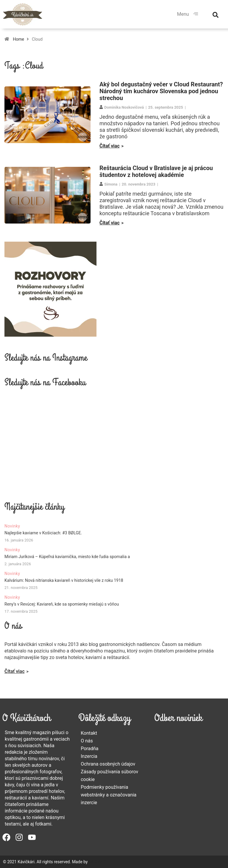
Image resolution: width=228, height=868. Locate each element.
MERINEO (98, 862)
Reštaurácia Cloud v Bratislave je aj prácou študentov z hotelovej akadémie (156, 171)
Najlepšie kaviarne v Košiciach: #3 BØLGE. (43, 533)
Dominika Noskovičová (124, 107)
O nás (87, 741)
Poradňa (90, 749)
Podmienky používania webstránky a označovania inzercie (109, 795)
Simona (111, 184)
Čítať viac (110, 146)
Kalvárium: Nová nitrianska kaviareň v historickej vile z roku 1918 (64, 580)
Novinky (12, 526)
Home (18, 39)
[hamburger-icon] (195, 14)
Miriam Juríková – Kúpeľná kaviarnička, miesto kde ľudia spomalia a (67, 557)
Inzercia (89, 756)
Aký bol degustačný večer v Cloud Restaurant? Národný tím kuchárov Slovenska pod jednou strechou (161, 91)
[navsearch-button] (216, 14)
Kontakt (89, 733)
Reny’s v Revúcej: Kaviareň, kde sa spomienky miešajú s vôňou (62, 604)
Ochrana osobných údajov (108, 764)
